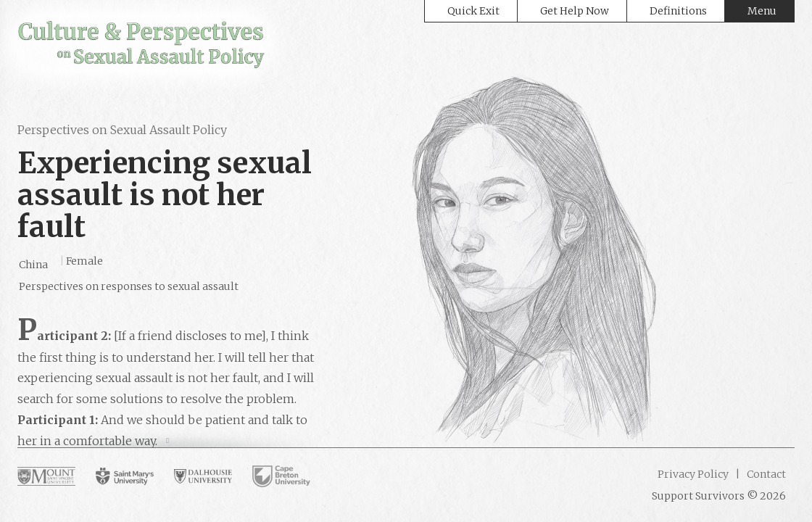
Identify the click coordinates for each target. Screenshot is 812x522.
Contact (765, 474)
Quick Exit (473, 11)
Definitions (678, 11)
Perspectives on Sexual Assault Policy (122, 130)
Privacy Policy (693, 474)
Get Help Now (575, 11)
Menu (762, 11)
